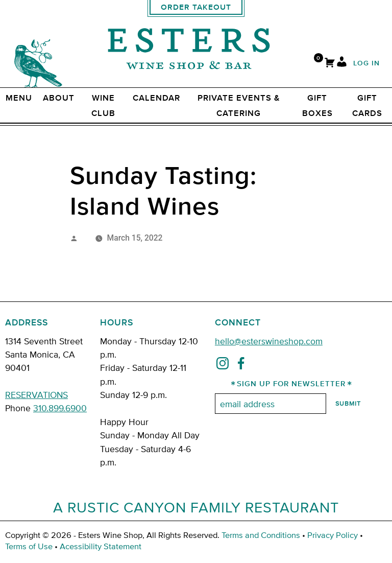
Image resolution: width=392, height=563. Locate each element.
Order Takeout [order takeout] (196, 7)
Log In (366, 64)
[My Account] (342, 64)
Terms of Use (29, 546)
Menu (19, 98)
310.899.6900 (60, 407)
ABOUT (59, 98)
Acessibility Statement (101, 546)
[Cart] (330, 64)
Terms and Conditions (261, 535)
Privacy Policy (333, 535)
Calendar (156, 98)
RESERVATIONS (36, 394)
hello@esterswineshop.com (269, 341)
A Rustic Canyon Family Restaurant (196, 507)
